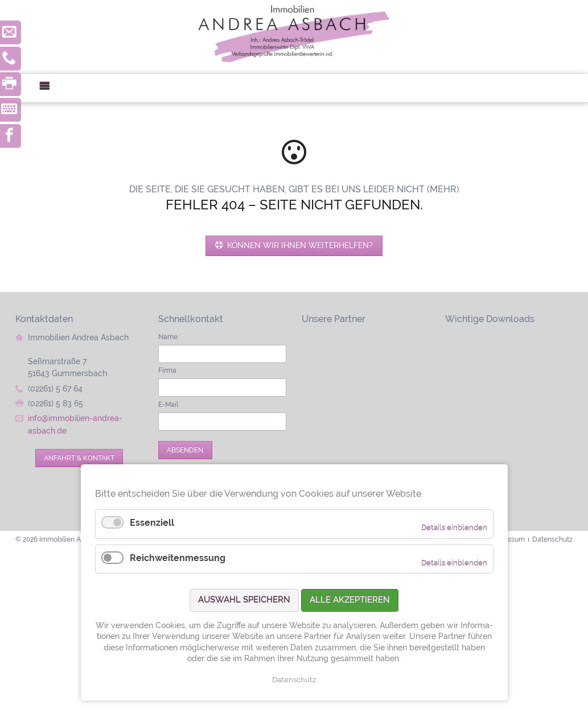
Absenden (185, 450)
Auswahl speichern (244, 600)
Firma (167, 370)
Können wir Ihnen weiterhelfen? (299, 245)
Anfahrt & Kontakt (79, 458)
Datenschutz (294, 680)
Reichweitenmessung (178, 558)
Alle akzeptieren (350, 600)
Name (170, 337)
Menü (49, 88)
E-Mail (170, 404)
